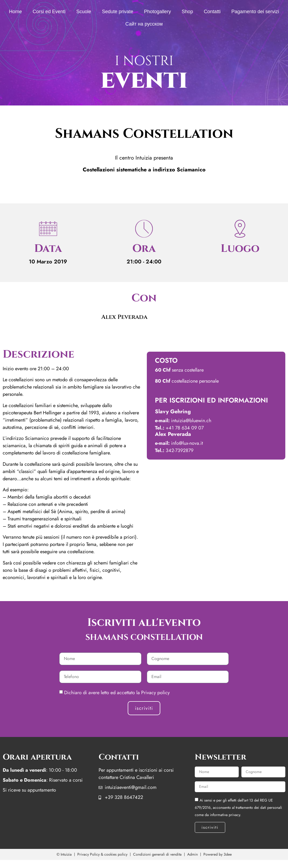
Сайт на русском (144, 24)
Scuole (84, 12)
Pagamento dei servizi (255, 12)
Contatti (212, 12)
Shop (188, 12)
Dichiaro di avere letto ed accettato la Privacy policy (117, 693)
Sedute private (117, 12)
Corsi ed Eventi (49, 12)
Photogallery (157, 12)
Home (15, 12)
